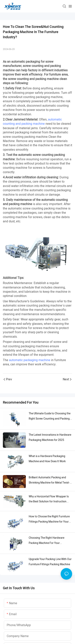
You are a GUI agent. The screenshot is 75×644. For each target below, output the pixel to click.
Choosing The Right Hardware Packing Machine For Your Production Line (46, 542)
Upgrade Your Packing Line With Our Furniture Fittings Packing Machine (50, 563)
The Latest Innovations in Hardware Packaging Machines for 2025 (50, 439)
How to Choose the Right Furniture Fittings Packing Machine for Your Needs (49, 521)
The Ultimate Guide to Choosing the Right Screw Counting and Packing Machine (50, 418)
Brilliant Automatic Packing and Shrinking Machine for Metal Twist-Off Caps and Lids (49, 482)
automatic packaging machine (30, 362)
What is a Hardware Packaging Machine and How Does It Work (47, 460)
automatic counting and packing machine (32, 122)
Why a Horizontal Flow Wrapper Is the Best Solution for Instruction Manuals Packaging (49, 501)
